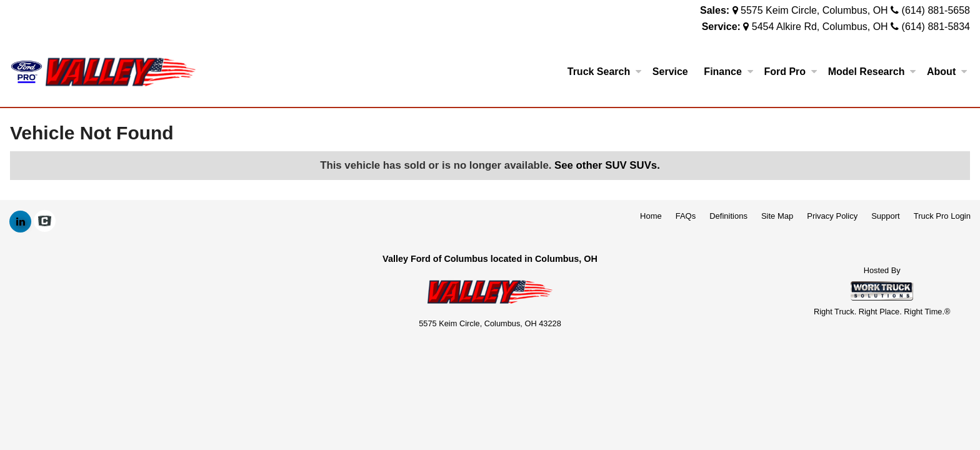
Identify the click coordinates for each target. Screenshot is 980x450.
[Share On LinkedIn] (20, 222)
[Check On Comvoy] (45, 222)
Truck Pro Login (942, 216)
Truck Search (605, 72)
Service (670, 72)
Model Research (872, 72)
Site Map (777, 216)
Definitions (728, 216)
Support (886, 216)
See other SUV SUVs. (607, 165)
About (947, 72)
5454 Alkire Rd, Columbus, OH (820, 27)
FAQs (686, 216)
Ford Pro (790, 72)
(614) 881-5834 (936, 27)
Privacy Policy (832, 216)
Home (651, 216)
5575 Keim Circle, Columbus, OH (814, 10)
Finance (728, 72)
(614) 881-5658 (936, 10)
